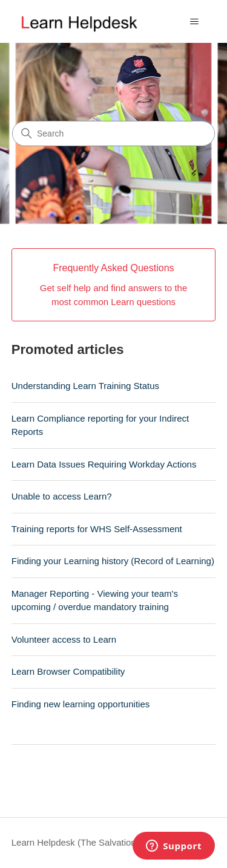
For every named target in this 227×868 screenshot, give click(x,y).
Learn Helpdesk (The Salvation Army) (87, 842)
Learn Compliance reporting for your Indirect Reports (100, 425)
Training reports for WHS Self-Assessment (97, 529)
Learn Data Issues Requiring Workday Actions (104, 464)
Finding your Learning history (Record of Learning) (113, 561)
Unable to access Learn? (62, 496)
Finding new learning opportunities (81, 704)
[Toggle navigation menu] (194, 22)
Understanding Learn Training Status (85, 386)
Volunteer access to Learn (64, 639)
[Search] (113, 133)
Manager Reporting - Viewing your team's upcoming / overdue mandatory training (95, 600)
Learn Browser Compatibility (68, 671)
